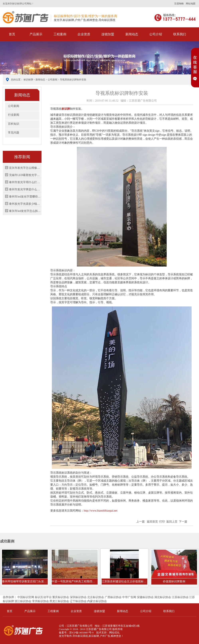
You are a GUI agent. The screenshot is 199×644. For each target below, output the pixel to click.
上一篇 (141, 522)
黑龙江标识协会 (59, 601)
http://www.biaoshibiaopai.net (101, 511)
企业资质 (84, 34)
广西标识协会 (113, 597)
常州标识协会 (41, 601)
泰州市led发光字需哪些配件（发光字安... (25, 197)
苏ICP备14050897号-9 (81, 633)
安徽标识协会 (145, 597)
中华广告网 (129, 597)
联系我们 (180, 34)
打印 (162, 522)
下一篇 (183, 522)
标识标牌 (26, 17)
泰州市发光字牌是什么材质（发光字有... (25, 189)
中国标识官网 (26, 597)
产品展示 (36, 34)
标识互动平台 (43, 597)
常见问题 (14, 133)
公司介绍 (156, 34)
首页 (12, 34)
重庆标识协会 (61, 597)
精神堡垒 (116, 636)
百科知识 (14, 124)
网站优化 (114, 633)
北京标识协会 (96, 597)
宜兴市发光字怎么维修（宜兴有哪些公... (25, 168)
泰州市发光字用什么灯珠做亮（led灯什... (25, 182)
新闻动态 (132, 34)
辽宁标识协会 (78, 601)
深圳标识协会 (78, 597)
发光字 (63, 636)
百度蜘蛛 (179, 4)
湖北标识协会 (163, 597)
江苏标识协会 (180, 597)
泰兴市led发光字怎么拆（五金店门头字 (25, 211)
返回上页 (172, 522)
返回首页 (152, 522)
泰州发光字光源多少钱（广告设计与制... (25, 204)
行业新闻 (14, 115)
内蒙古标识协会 (97, 601)
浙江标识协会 (23, 601)
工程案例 (60, 34)
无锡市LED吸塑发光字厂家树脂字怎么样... (25, 175)
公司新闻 (52, 80)
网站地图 (191, 4)
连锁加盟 (108, 34)
